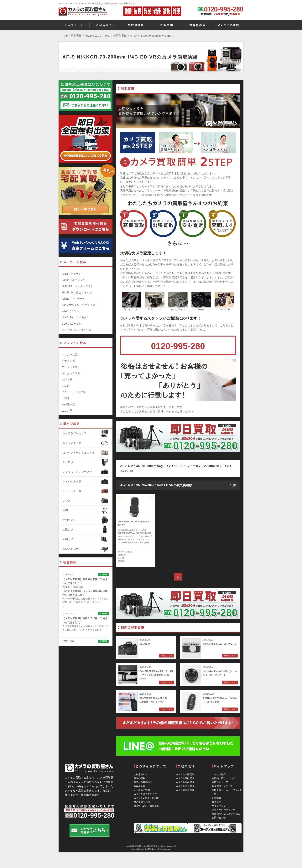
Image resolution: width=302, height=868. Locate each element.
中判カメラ (86, 520)
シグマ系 (67, 379)
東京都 (121, 561)
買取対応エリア (220, 782)
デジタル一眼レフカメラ (86, 472)
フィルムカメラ (86, 481)
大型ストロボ (86, 549)
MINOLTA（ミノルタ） (75, 317)
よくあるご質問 (142, 790)
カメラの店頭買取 (185, 782)
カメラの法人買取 (185, 786)
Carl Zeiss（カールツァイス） (80, 305)
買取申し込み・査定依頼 (146, 806)
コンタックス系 (71, 373)
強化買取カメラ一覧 (222, 786)
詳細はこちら (166, 655)
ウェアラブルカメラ (86, 433)
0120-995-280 (178, 346)
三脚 (86, 510)
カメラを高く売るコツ (145, 794)
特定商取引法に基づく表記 (226, 814)
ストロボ (86, 462)
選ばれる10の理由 (143, 782)
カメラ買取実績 (142, 802)
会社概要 (216, 802)
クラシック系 (70, 367)
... (63, 606)
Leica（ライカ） (71, 274)
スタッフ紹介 (219, 774)
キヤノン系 (68, 361)
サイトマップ (219, 806)
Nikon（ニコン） (126, 552)
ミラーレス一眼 (86, 491)
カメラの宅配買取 (185, 778)
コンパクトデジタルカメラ (86, 453)
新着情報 (216, 798)
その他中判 (68, 404)
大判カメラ (86, 539)
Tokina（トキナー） (73, 299)
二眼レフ (86, 530)
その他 (65, 398)
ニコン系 (122, 555)
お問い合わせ (219, 818)
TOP (65, 36)
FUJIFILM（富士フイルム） (78, 292)
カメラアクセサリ (86, 443)
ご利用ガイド (141, 774)
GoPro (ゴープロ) (72, 324)
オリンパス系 (70, 355)
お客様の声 (139, 786)
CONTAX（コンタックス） (78, 330)
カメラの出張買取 (185, 774)
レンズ (121, 558)
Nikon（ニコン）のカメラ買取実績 (106, 36)
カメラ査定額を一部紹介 (146, 798)
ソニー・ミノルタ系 (74, 392)
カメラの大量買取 (185, 790)
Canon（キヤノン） (73, 280)
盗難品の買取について (223, 778)
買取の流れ (139, 778)
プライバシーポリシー (223, 810)
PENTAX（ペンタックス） (78, 286)
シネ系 (65, 386)
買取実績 (76, 36)
